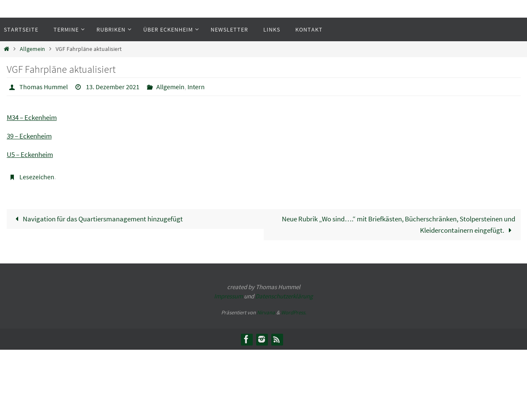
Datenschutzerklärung (284, 296)
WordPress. (294, 312)
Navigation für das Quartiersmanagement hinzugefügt (98, 219)
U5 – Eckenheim (30, 154)
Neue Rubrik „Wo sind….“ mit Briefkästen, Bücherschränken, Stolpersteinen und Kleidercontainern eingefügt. (399, 225)
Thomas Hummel (44, 87)
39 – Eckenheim (29, 136)
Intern (196, 87)
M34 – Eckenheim (32, 117)
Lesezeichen (37, 177)
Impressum (228, 296)
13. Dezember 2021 (113, 87)
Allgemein (32, 49)
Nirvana (266, 312)
